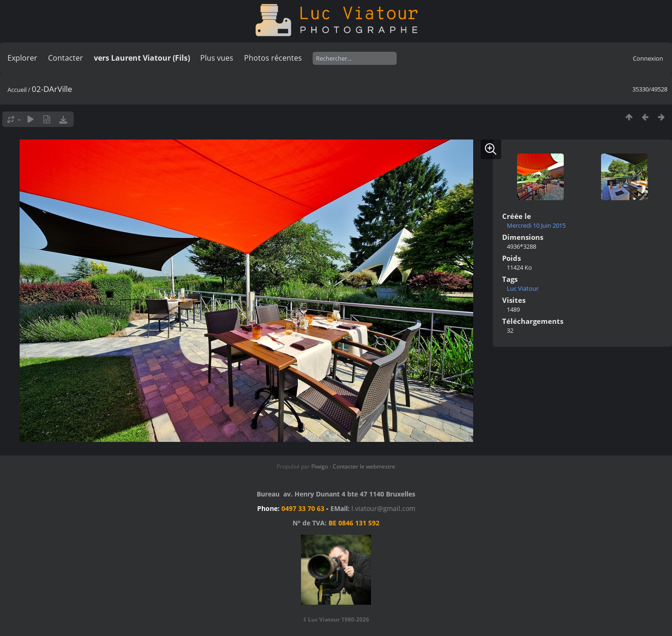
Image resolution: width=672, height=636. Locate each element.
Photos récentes (273, 58)
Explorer (22, 58)
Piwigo (320, 466)
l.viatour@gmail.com (383, 508)
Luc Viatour (523, 288)
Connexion (648, 58)
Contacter (66, 58)
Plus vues (217, 58)
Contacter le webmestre (364, 466)
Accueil (17, 90)
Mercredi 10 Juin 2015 (536, 225)
